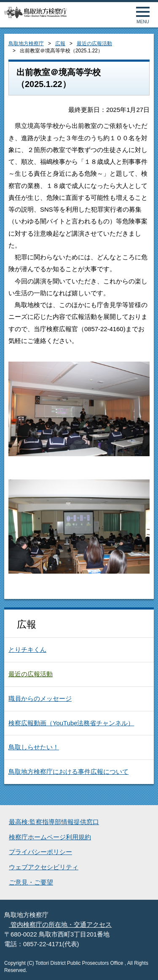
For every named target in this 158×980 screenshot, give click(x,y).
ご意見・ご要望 (31, 882)
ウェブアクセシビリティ (44, 867)
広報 (60, 44)
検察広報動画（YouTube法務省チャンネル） (71, 723)
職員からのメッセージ (40, 699)
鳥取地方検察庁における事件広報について (68, 772)
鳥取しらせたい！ (34, 747)
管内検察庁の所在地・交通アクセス (60, 925)
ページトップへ (142, 964)
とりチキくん (27, 650)
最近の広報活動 (94, 44)
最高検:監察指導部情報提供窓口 (54, 822)
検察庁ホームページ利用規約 (50, 837)
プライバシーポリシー (40, 852)
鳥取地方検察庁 (26, 44)
